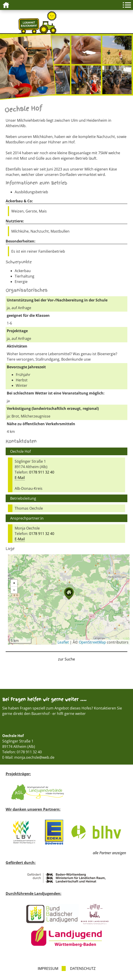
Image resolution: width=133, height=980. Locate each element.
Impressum (48, 968)
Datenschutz (83, 968)
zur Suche (66, 659)
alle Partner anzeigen (109, 853)
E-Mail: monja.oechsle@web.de (28, 757)
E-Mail (20, 478)
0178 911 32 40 (42, 472)
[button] (69, 594)
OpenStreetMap (92, 642)
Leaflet (63, 642)
